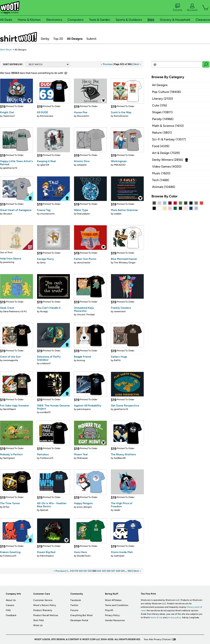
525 (104, 571)
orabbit (118, 214)
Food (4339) (161, 146)
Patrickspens (47, 556)
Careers (10, 605)
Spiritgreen (9, 458)
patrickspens (84, 409)
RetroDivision (121, 116)
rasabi (117, 510)
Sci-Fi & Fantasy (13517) (169, 139)
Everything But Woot (82, 615)
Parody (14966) (163, 119)
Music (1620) (161, 173)
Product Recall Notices (46, 615)
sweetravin (120, 311)
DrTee (6, 507)
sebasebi (82, 165)
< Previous (107, 64)
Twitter (74, 605)
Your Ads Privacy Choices (157, 639)
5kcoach (8, 214)
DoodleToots (84, 556)
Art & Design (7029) (166, 153)
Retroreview (47, 116)
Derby (45, 39)
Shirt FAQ (38, 620)
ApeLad (44, 510)
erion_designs (84, 507)
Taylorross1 (9, 116)
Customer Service (43, 600)
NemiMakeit (10, 409)
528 (118, 571)
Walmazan (82, 458)
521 (85, 571)
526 (109, 571)
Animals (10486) (164, 187)
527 (113, 571)
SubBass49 (120, 458)
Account (192, 8)
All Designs (75, 39)
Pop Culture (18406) (167, 92)
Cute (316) (160, 105)
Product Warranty (43, 610)
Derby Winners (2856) (168, 160)
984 (130, 571)
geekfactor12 (10, 168)
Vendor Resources (115, 620)
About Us (11, 600)
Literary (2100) (163, 99)
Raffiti (117, 360)
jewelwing (9, 262)
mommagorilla (10, 360)
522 (90, 571)
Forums (178, 8)
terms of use (156, 618)
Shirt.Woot (18, 37)
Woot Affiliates (113, 600)
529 (123, 571)
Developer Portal (79, 620)
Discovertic (83, 116)
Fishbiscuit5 (47, 458)
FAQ (8, 610)
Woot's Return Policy (45, 605)
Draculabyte (83, 214)
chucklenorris (47, 214)
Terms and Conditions (117, 605)
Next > (137, 64)
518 (72, 571)
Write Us (38, 625)
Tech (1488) (161, 180)
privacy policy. (174, 618)
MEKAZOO (120, 165)
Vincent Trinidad (86, 315)
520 (81, 571)
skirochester (84, 263)
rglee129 (45, 165)
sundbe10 (45, 412)
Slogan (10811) (162, 112)
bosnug (81, 360)
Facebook (76, 600)
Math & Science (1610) (168, 126)
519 (76, 571)
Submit (91, 39)
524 (99, 571)
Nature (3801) (162, 133)
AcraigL (44, 311)
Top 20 (58, 39)
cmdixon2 (45, 363)
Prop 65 (109, 610)
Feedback (11, 615)
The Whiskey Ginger (125, 263)
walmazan (119, 556)
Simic (43, 263)
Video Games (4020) (167, 166)
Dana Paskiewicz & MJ (15, 311)
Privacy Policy (112, 615)
